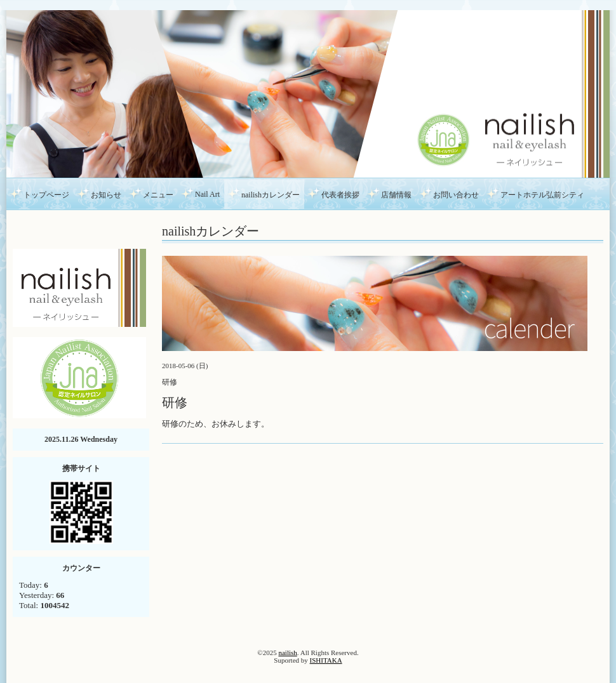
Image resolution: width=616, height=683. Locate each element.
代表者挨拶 (340, 195)
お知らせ (106, 195)
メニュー (158, 195)
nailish (287, 653)
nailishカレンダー (271, 195)
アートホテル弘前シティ (542, 195)
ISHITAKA (326, 660)
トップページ (46, 195)
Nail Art (207, 194)
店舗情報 (396, 195)
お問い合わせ (456, 195)
